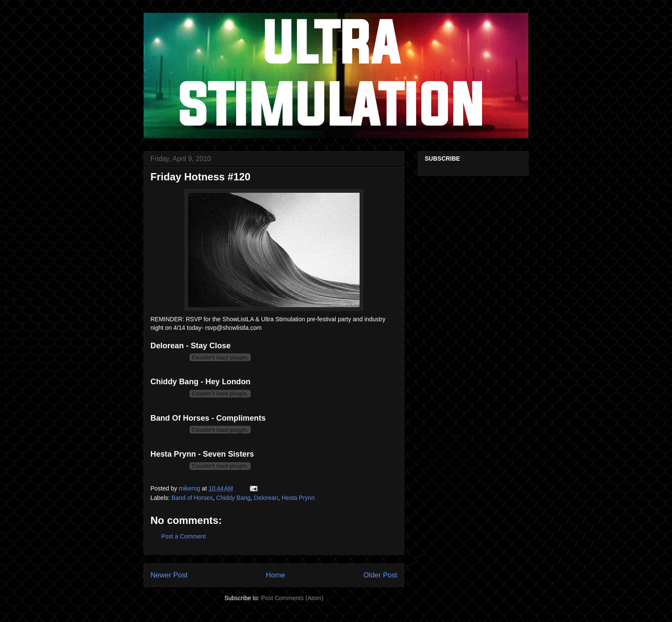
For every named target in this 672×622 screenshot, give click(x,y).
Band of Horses (192, 498)
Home (275, 575)
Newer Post (169, 575)
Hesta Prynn (298, 498)
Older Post (380, 575)
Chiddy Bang (233, 498)
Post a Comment (183, 536)
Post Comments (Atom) (292, 598)
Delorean (266, 498)
